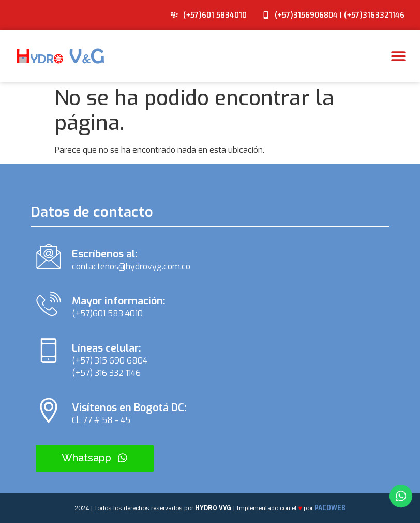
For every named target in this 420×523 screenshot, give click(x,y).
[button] (398, 56)
